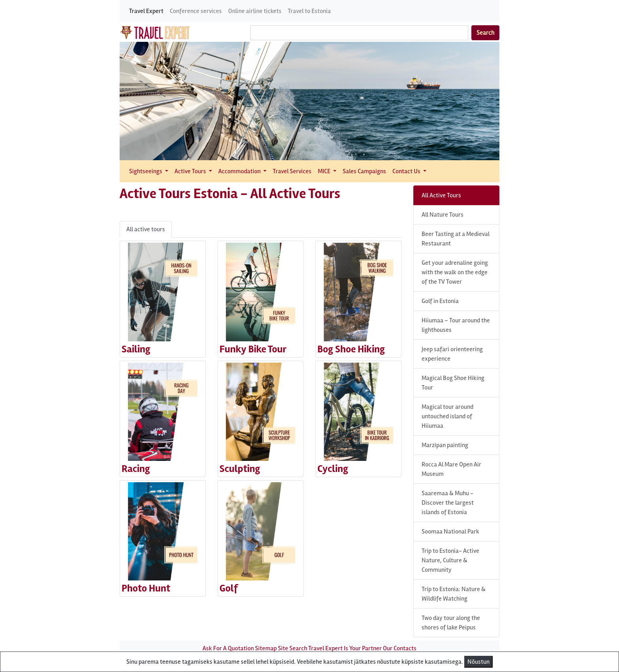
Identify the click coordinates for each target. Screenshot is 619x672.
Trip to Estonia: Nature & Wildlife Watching (454, 594)
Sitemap (266, 648)
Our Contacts (400, 648)
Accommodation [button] (240, 171)
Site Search (293, 648)
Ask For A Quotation (228, 648)
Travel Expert (146, 11)
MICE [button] (325, 171)
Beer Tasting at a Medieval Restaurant (456, 239)
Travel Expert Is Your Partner (345, 648)
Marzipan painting (445, 445)
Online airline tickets (255, 11)
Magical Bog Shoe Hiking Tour (453, 383)
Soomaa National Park (450, 532)
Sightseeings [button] (146, 171)
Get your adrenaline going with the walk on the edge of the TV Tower (455, 272)
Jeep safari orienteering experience (452, 354)
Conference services (196, 11)
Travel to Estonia (309, 11)
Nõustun (478, 662)
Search (485, 33)
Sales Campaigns (364, 171)
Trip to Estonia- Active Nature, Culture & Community (450, 560)
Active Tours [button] (191, 171)
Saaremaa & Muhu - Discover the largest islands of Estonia (448, 503)
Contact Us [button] (407, 171)
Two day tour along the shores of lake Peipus (451, 623)
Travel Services (292, 171)
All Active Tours (441, 195)
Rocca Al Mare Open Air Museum (451, 469)
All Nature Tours (443, 215)
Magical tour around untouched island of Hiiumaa (447, 416)
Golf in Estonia (440, 301)
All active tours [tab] (146, 229)
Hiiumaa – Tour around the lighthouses (456, 325)
